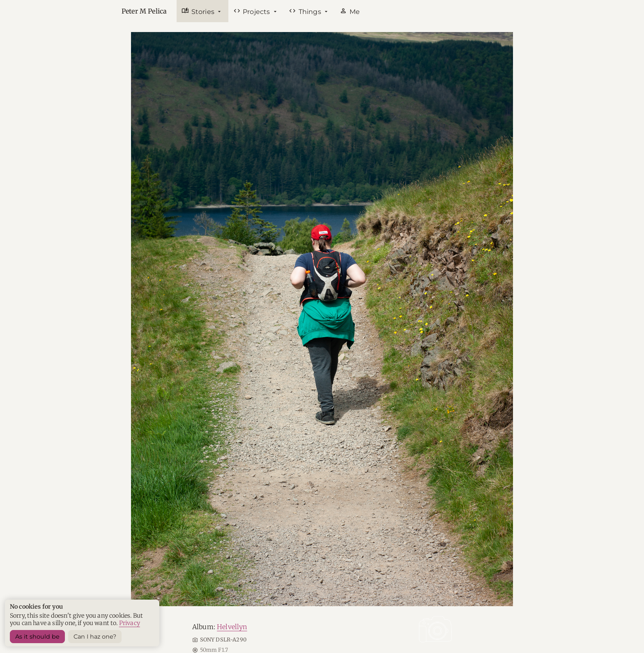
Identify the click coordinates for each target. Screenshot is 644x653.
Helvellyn (232, 627)
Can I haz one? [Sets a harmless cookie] (95, 637)
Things (306, 11)
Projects (253, 11)
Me (350, 11)
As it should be (37, 637)
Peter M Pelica (144, 11)
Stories (199, 11)
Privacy (130, 623)
